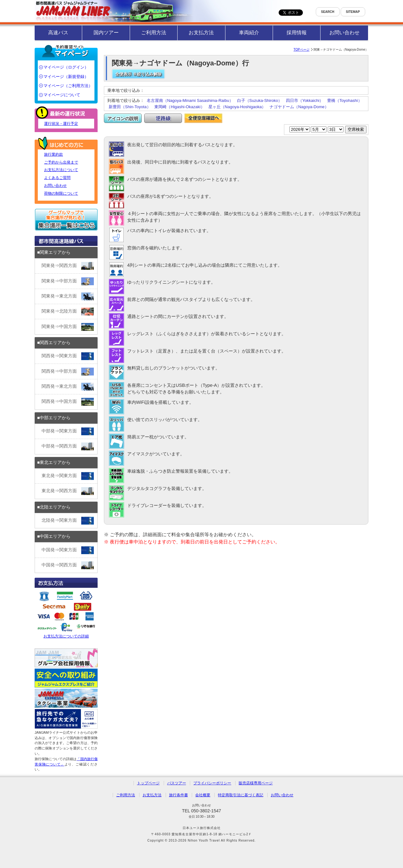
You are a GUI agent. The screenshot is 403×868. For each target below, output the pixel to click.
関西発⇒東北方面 (68, 387)
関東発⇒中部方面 (68, 281)
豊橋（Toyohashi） (345, 100)
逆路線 (163, 118)
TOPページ (301, 50)
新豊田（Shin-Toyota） (130, 107)
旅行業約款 (54, 154)
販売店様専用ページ (256, 783)
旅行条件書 (179, 795)
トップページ (148, 783)
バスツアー (177, 783)
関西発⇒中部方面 (68, 372)
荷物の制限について (61, 193)
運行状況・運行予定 (61, 124)
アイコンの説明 (123, 119)
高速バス (58, 33)
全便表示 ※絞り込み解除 (138, 74)
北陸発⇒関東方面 (68, 521)
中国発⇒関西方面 (68, 565)
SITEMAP (353, 12)
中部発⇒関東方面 (68, 431)
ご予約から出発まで (61, 162)
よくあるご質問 (57, 178)
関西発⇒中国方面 (68, 402)
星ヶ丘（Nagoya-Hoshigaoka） (237, 107)
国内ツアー (106, 33)
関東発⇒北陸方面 (68, 312)
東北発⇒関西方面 (68, 491)
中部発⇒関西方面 (68, 446)
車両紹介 (249, 33)
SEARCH (328, 12)
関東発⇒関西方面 (68, 266)
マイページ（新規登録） (66, 77)
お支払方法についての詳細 (66, 614)
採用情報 (297, 33)
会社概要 (203, 795)
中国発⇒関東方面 (68, 550)
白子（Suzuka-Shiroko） (260, 100)
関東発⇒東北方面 (68, 296)
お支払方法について (61, 170)
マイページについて (62, 95)
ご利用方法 (154, 33)
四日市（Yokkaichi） (305, 100)
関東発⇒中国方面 (68, 327)
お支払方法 (201, 33)
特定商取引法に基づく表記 (241, 795)
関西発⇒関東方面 (68, 356)
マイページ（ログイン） (66, 67)
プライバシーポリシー (212, 783)
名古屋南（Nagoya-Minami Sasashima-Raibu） (190, 100)
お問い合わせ (344, 33)
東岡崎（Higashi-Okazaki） (179, 107)
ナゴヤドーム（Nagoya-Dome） (299, 107)
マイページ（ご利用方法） (68, 86)
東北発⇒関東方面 (68, 476)
